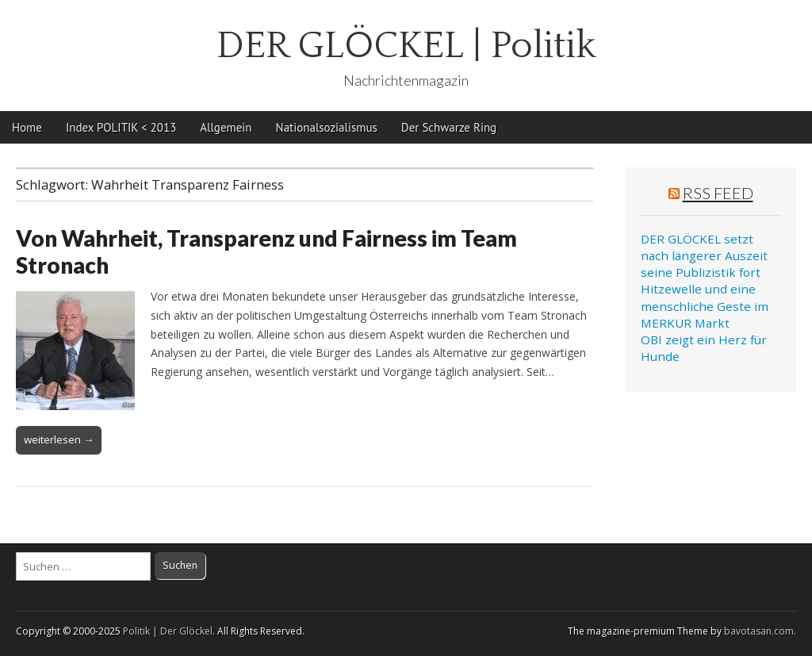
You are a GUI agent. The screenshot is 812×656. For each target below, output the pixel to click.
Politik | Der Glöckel (168, 631)
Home (27, 127)
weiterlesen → (59, 439)
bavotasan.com (759, 631)
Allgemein (226, 127)
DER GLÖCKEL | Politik (406, 46)
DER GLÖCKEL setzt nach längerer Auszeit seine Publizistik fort (704, 256)
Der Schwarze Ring (449, 127)
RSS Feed (718, 193)
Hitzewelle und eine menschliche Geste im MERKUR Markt (705, 306)
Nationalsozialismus (327, 127)
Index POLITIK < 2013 (121, 127)
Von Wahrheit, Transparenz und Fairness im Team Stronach (266, 251)
